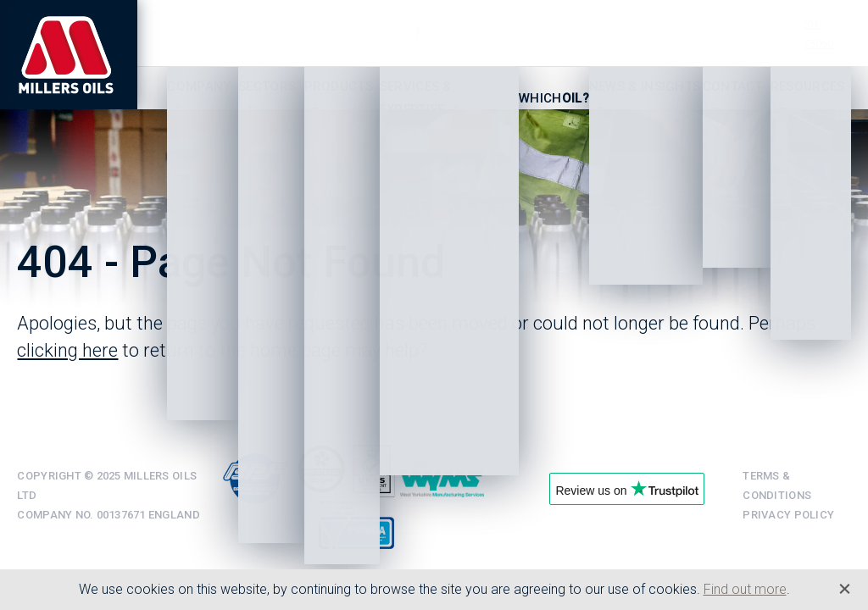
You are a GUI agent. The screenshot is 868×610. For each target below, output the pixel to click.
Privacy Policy (788, 515)
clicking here (67, 350)
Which (554, 98)
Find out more (745, 589)
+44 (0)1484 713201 (770, 24)
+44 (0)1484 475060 (785, 44)
